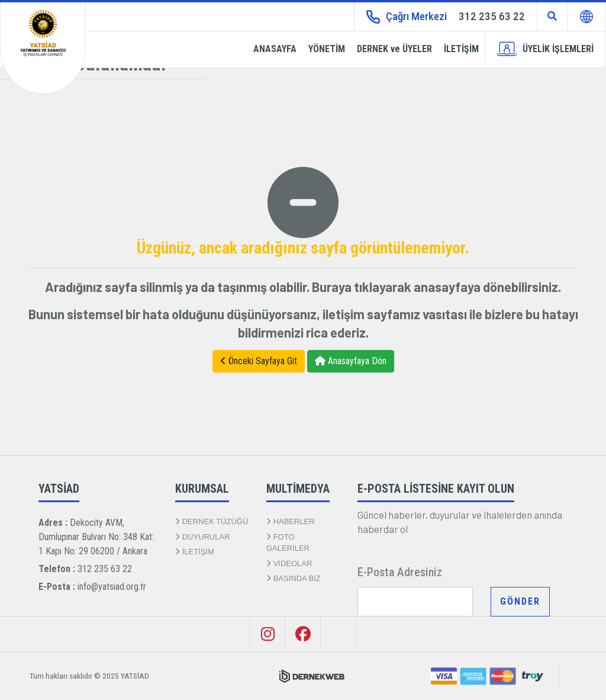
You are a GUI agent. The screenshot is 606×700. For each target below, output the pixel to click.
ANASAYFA (275, 49)
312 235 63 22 (105, 569)
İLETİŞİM (461, 49)
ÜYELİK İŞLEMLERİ (545, 49)
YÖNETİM (327, 49)
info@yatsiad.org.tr (112, 587)
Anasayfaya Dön (351, 361)
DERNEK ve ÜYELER (394, 49)
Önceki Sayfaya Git (259, 361)
